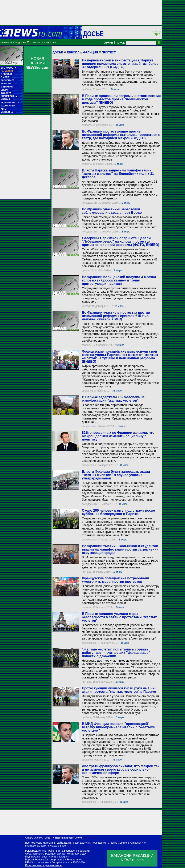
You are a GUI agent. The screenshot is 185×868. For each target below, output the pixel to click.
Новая (39, 860)
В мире (115, 89)
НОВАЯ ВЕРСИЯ (37, 63)
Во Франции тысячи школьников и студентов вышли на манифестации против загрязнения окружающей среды (120, 549)
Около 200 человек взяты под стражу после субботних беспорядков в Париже (118, 512)
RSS (54, 857)
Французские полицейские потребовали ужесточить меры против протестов (115, 580)
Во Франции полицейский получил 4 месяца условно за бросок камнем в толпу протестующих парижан (119, 280)
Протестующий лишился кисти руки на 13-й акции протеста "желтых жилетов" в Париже (119, 690)
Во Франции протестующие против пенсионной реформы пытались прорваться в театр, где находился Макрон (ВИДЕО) (121, 135)
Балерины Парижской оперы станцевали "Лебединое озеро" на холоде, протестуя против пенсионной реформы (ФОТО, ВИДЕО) (120, 241)
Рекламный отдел (76, 854)
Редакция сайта (54, 854)
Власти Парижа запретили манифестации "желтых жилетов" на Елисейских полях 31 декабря (118, 174)
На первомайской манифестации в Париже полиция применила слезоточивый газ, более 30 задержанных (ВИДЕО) (120, 64)
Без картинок (74, 860)
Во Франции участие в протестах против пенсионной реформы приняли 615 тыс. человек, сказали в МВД (116, 316)
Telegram (64, 857)
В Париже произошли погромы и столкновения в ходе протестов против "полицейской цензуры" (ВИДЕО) (121, 99)
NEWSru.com (7, 42)
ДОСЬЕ (93, 34)
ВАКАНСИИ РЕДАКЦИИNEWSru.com (132, 858)
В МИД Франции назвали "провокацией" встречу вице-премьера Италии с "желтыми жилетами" (118, 727)
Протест (109, 52)
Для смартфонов (54, 860)
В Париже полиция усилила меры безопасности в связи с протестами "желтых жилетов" (119, 617)
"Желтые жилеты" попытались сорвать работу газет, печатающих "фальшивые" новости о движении (116, 653)
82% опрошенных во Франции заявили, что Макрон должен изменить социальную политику (118, 436)
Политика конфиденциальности (44, 865)
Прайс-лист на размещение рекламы (68, 851)
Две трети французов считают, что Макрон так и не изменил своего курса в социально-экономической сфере (120, 769)
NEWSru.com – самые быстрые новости (49, 863)
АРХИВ (109, 43)
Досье (58, 52)
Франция (91, 52)
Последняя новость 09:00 (68, 838)
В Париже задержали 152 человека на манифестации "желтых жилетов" (113, 399)
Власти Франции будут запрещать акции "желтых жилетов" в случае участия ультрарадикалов (116, 475)
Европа (73, 52)
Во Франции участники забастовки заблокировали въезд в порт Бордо (112, 211)
